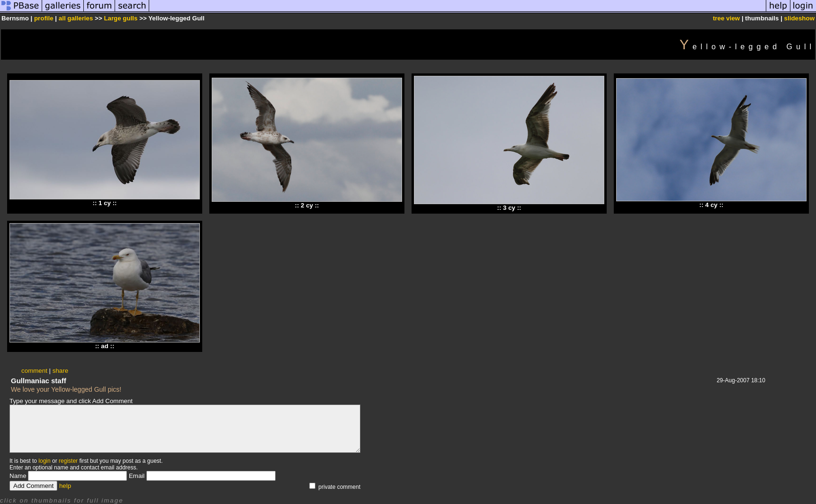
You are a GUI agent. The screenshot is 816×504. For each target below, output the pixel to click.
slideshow (799, 18)
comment (34, 371)
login (44, 461)
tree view (726, 18)
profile (44, 18)
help (65, 486)
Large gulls (121, 18)
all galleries (76, 18)
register (68, 461)
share (60, 371)
